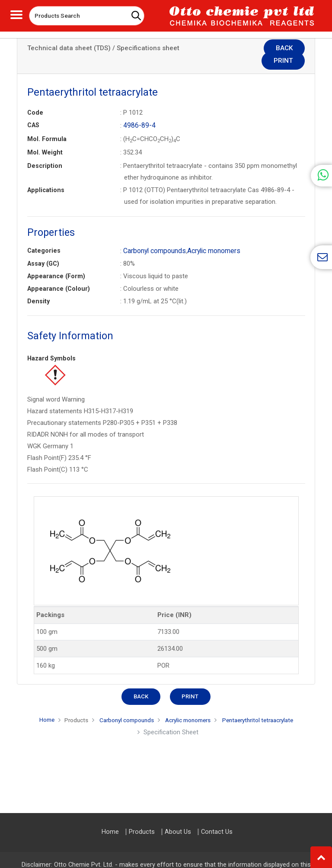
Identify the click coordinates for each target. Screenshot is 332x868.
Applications (46, 177)
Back (249, 49)
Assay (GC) (43, 250)
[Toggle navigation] (16, 14)
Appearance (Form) (56, 263)
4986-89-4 (138, 113)
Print (289, 49)
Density (38, 288)
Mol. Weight (45, 139)
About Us (178, 832)
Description (45, 153)
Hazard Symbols (51, 345)
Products (66, 707)
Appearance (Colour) (59, 275)
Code (35, 100)
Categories (44, 238)
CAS (33, 113)
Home (35, 706)
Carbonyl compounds (154, 238)
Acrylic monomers (212, 238)
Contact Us (217, 832)
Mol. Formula (47, 126)
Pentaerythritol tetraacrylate (267, 707)
